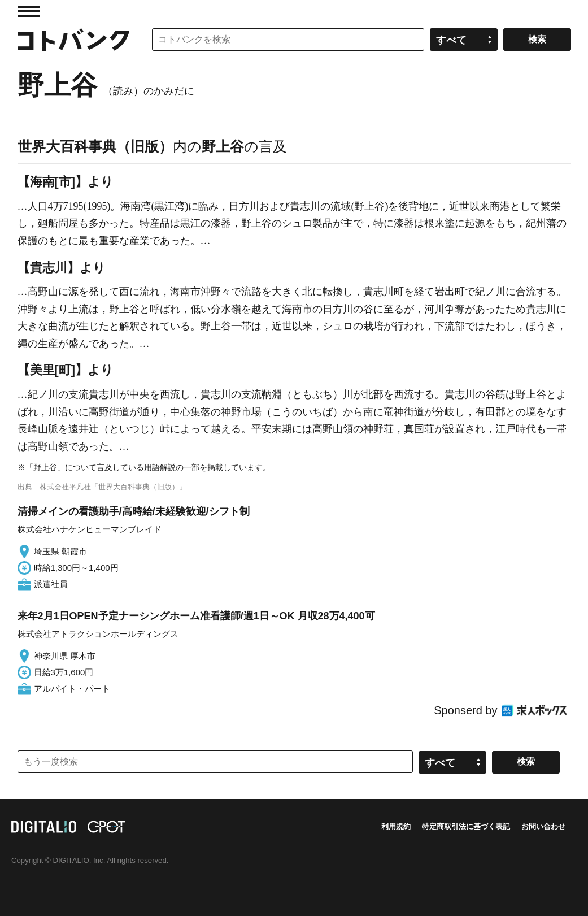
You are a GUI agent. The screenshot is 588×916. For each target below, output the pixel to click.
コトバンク (73, 40)
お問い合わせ (543, 826)
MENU (29, 11)
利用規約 (396, 826)
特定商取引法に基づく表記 (466, 826)
